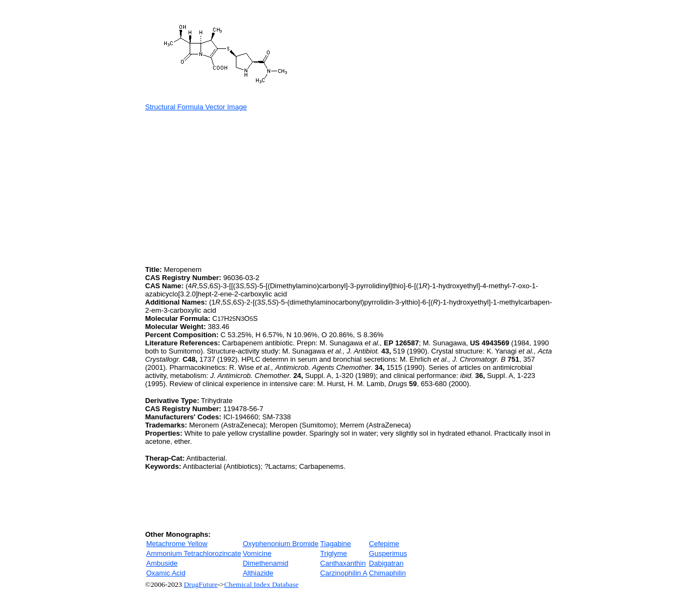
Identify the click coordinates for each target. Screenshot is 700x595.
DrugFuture (201, 584)
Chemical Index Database (261, 584)
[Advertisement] (236, 187)
